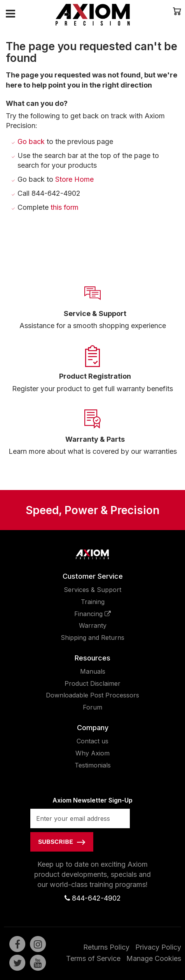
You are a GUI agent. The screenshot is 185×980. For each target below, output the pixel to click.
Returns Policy (106, 947)
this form (65, 207)
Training (93, 602)
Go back (31, 141)
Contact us (92, 741)
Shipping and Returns (92, 638)
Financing (92, 614)
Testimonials (93, 765)
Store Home (74, 179)
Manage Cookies (154, 958)
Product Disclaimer (92, 683)
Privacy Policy (158, 947)
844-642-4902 (93, 898)
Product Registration (95, 376)
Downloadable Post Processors (92, 695)
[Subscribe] (62, 842)
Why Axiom (92, 753)
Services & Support (92, 590)
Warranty (93, 625)
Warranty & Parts (95, 439)
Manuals (93, 671)
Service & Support (95, 313)
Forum (92, 707)
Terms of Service (93, 958)
